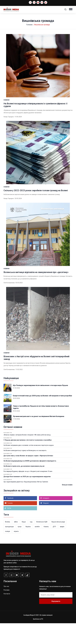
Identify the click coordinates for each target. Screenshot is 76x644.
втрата (16, 552)
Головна (29, 25)
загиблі (37, 547)
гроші (20, 547)
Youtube (10, 524)
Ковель (46, 547)
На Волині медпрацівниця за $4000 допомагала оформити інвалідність (30, 482)
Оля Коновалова (9, 298)
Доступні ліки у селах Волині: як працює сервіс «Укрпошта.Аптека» (28, 476)
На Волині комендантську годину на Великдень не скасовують (25, 471)
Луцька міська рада (58, 543)
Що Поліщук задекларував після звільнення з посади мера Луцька (40, 406)
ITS (42, 640)
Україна (28, 547)
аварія (62, 547)
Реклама (6, 611)
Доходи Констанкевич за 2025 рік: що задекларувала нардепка (27, 497)
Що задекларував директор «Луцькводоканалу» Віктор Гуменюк (26, 503)
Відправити (56, 622)
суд (31, 543)
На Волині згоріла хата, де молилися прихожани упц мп (24, 487)
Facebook (10, 519)
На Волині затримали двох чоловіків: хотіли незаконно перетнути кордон (29, 466)
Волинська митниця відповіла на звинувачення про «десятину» (36, 288)
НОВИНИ (6, 105)
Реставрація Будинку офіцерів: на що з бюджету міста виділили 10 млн (28, 492)
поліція (8, 552)
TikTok (8, 529)
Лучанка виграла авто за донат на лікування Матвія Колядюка (39, 437)
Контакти (7, 614)
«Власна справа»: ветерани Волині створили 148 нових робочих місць (27, 456)
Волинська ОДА (42, 543)
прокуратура (9, 547)
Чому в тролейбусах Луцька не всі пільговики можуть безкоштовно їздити (41, 428)
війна (16, 543)
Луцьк (24, 543)
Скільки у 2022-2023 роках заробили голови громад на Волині (36, 201)
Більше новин (67, 506)
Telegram (46, 524)
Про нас (6, 607)
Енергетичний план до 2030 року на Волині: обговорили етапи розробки (42, 416)
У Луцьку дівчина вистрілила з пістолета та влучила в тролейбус (28, 461)
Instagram (46, 519)
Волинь (8, 543)
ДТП (54, 547)
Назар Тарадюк (9, 122)
